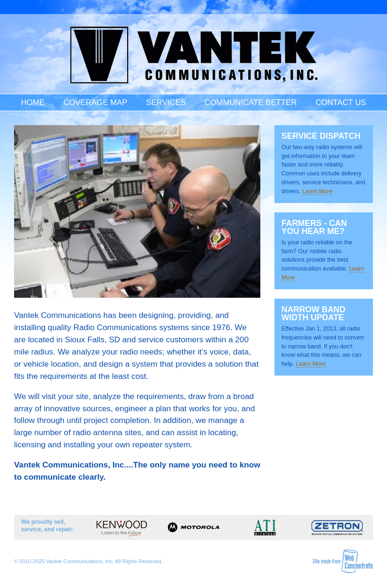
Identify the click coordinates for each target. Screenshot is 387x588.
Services (166, 102)
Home (33, 102)
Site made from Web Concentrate (343, 562)
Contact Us (341, 102)
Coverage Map (95, 102)
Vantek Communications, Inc (194, 55)
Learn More (318, 191)
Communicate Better (251, 102)
